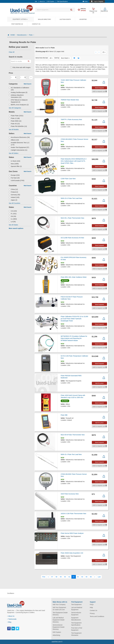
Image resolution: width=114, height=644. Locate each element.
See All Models (14, 130)
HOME (13, 35)
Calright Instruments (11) (18, 150)
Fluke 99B (64, 415)
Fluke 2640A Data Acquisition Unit (72, 553)
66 (91, 577)
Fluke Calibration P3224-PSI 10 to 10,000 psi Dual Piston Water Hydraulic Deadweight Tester (74, 319)
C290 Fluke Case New (68, 179)
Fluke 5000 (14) (15, 121)
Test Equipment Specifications (76, 624)
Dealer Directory (44, 19)
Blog (9, 622)
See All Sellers (14, 153)
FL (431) (13, 214)
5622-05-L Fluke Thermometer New (72, 218)
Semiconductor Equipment (76, 614)
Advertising (56, 635)
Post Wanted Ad (17, 24)
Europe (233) (14, 175)
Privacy (92, 613)
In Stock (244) (14, 161)
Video (85, 1)
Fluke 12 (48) (14, 118)
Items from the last (42, 58)
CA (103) (13, 211)
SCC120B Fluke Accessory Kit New (72, 238)
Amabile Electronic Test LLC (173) (19, 144)
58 (56, 577)
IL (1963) (13, 219)
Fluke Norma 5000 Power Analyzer (72, 533)
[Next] (95, 577)
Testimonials (12, 619)
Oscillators (11, 593)
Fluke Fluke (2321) (16, 116)
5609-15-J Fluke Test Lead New (71, 454)
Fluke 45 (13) (14, 124)
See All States (13, 225)
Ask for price (99, 383)
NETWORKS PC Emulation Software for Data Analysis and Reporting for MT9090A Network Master (74, 338)
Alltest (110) (14, 140)
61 (69, 577)
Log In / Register (99, 1)
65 (87, 577)
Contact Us (36, 24)
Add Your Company (59, 604)
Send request (99, 88)
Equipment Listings (20, 19)
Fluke (31, 35)
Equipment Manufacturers (76, 619)
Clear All (12, 52)
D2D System (57, 632)
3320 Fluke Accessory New (70, 494)
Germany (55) (14, 195)
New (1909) (14, 164)
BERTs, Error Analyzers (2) (19, 105)
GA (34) (12, 216)
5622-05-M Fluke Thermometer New (73, 435)
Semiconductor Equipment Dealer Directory (59, 627)
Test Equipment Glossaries (76, 634)
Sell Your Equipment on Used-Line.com (59, 609)
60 (65, 577)
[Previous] (48, 577)
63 (78, 577)
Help (91, 607)
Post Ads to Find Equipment (77, 629)
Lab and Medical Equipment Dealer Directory (59, 620)
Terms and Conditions (97, 616)
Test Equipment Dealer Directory (60, 614)
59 (61, 577)
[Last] (99, 577)
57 (52, 577)
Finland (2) (13, 192)
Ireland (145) (14, 197)
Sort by (57, 58)
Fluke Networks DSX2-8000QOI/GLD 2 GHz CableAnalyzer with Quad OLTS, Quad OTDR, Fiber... (74, 161)
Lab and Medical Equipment (77, 609)
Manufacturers (23, 35)
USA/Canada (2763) (17, 181)
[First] (44, 577)
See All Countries (14, 203)
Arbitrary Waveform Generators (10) (16, 96)
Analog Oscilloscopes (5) (18, 92)
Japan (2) (13, 200)
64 (82, 577)
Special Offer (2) (15, 166)
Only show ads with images (20, 67)
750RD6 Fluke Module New (70, 100)
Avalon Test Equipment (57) (19, 147)
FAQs (92, 604)
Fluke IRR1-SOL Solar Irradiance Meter (74, 277)
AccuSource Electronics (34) (19, 137)
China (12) (13, 189)
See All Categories (15, 108)
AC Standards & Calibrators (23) (19, 89)
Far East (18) (14, 178)
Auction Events (65, 19)
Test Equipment (76, 604)
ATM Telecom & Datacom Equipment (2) (18, 101)
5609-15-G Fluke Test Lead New (71, 198)
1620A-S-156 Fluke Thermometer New (73, 514)
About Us (11, 616)
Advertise (83, 19)
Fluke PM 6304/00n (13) (18, 126)
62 (74, 577)
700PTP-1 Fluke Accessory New (71, 119)
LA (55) (12, 222)
